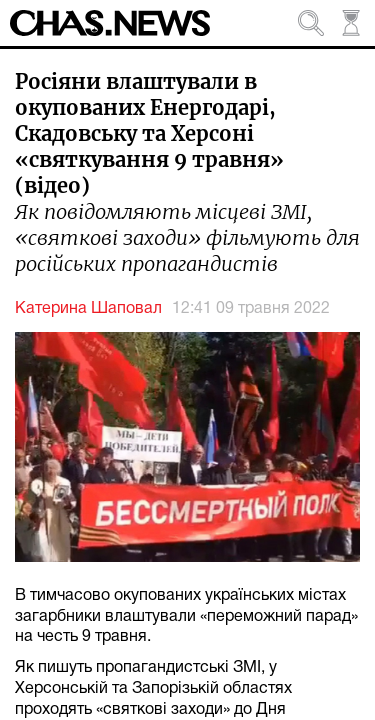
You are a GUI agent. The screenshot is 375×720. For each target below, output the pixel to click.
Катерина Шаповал (88, 309)
